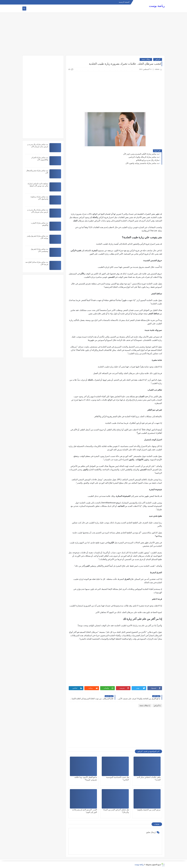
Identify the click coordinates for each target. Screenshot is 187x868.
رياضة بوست (157, 6)
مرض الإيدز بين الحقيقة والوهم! (149, 810)
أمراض (158, 59)
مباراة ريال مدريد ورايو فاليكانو (148, 160)
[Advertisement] (94, 35)
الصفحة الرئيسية (124, 2)
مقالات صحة (146, 59)
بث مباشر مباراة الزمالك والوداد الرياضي (144, 157)
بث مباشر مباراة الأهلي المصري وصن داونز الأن (141, 154)
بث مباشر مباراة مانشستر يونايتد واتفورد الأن (142, 163)
